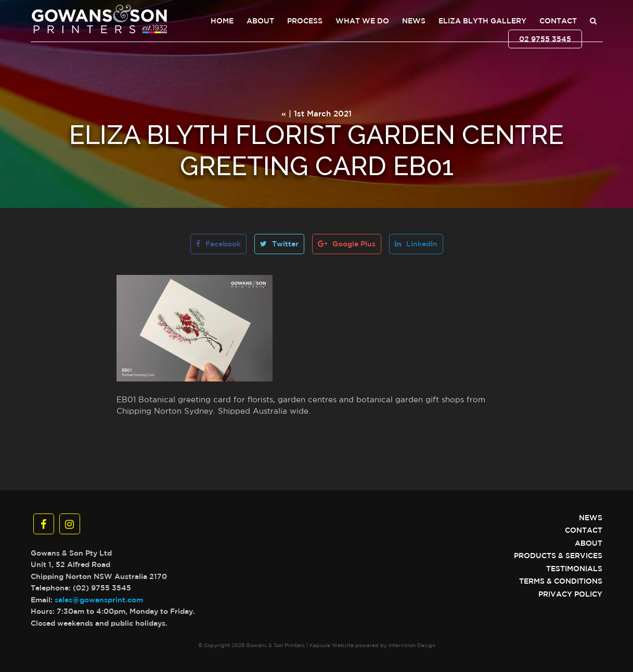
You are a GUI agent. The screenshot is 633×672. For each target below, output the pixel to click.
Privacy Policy (570, 594)
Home (222, 21)
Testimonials (574, 569)
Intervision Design (412, 645)
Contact (558, 21)
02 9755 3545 (545, 39)
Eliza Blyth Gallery (482, 21)
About (260, 21)
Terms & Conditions (561, 581)
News (414, 21)
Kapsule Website (332, 645)
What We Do (362, 21)
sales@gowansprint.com (99, 600)
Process (305, 21)
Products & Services (558, 556)
